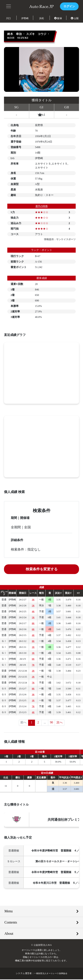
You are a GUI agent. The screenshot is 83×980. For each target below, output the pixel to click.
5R (33, 605)
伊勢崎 (25, 18)
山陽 (75, 18)
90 (51, 723)
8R (33, 623)
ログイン (69, 6)
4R (33, 611)
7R (33, 665)
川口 (8, 18)
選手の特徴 (42, 206)
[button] (9, 6)
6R (33, 629)
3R (33, 600)
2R (33, 671)
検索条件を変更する (42, 569)
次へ (60, 723)
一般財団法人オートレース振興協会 (51, 974)
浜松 (42, 18)
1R (33, 647)
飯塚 (58, 18)
